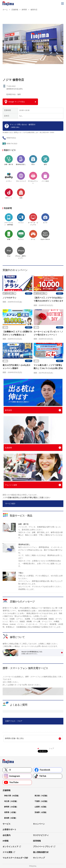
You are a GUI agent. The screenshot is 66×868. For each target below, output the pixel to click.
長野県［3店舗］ (11, 812)
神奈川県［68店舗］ (12, 796)
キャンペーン (39, 824)
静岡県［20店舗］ (11, 807)
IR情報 (6, 841)
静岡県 (24, 10)
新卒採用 (8, 410)
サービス (7, 824)
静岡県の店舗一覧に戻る (14, 738)
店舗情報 (15, 10)
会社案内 (7, 835)
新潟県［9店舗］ (11, 818)
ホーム (5, 10)
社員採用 (8, 448)
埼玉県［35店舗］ (11, 801)
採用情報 (37, 841)
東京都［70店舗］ (41, 796)
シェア (52, 748)
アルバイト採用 (11, 485)
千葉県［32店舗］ (41, 801)
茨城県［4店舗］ (41, 812)
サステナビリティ (41, 835)
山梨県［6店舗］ (41, 807)
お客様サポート (9, 829)
